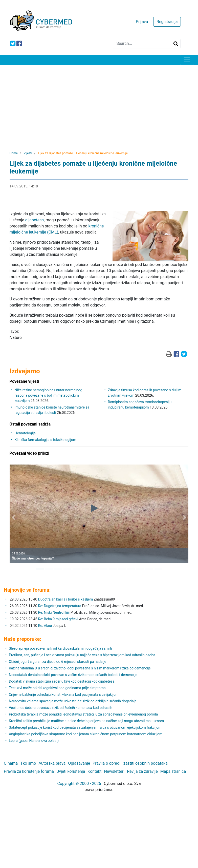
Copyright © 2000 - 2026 (79, 784)
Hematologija (25, 433)
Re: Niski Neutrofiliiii (54, 612)
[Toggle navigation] (187, 60)
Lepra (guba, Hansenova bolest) (34, 741)
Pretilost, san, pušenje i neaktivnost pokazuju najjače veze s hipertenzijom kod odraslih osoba (82, 655)
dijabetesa (35, 220)
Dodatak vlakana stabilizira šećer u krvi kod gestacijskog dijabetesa (62, 681)
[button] (13, 517)
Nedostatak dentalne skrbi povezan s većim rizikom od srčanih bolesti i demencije (73, 675)
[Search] (142, 44)
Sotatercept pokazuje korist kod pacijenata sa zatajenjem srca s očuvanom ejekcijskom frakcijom (85, 727)
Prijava (142, 22)
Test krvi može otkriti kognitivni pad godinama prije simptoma (57, 688)
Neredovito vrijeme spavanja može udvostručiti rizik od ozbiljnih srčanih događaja (73, 701)
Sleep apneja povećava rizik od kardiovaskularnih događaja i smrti (60, 648)
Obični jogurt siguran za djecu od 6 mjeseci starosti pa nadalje (58, 662)
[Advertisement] (99, 103)
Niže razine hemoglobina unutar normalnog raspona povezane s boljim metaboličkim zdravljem (49, 395)
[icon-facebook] (19, 43)
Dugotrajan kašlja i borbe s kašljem (66, 599)
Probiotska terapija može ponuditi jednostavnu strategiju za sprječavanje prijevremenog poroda (83, 714)
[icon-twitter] (13, 43)
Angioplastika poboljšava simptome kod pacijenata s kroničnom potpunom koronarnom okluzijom (86, 734)
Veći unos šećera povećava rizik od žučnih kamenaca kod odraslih (61, 708)
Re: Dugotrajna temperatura (60, 606)
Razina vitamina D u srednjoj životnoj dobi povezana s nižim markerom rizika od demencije (80, 668)
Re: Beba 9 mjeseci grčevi (58, 619)
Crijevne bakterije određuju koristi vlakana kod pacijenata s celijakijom (64, 695)
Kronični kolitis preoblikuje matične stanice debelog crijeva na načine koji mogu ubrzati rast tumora (86, 721)
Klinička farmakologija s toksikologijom (46, 440)
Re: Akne (46, 626)
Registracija (167, 22)
